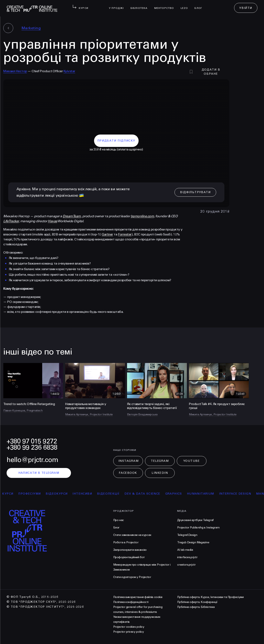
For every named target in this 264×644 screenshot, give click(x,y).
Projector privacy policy (128, 632)
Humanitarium (203, 494)
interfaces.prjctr (187, 557)
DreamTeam (72, 216)
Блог (200, 5)
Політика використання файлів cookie (138, 597)
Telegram (160, 461)
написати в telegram (39, 473)
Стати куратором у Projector (132, 577)
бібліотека (141, 5)
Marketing (31, 28)
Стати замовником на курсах (132, 535)
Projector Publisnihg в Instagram (198, 528)
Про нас (119, 520)
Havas (52, 221)
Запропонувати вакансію (130, 550)
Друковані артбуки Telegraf (195, 520)
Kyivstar (69, 71)
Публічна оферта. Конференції (197, 602)
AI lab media (185, 550)
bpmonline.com (142, 216)
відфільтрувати (195, 192)
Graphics (176, 494)
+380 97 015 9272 (32, 441)
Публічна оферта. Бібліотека (196, 607)
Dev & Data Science (144, 494)
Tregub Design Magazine (193, 542)
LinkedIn (160, 473)
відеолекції (110, 494)
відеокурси (59, 494)
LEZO (186, 5)
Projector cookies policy (129, 627)
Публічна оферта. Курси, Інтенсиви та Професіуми (210, 597)
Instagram (129, 461)
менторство (166, 5)
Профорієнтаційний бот (129, 557)
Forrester (125, 234)
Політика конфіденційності (131, 602)
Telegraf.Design (187, 535)
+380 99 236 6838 (32, 447)
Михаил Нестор (15, 71)
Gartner (107, 234)
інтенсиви (84, 494)
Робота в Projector (126, 542)
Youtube (192, 461)
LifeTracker (11, 221)
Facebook (128, 473)
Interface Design (237, 494)
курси (10, 494)
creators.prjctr (186, 565)
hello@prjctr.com (32, 460)
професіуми (32, 494)
